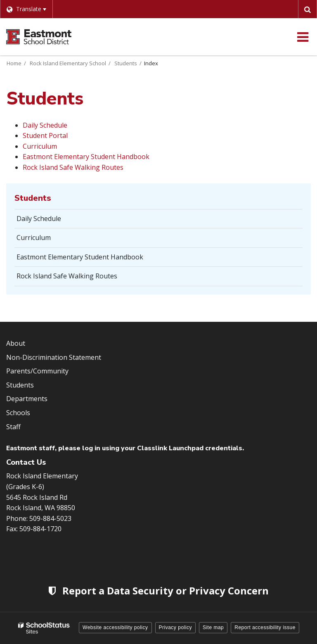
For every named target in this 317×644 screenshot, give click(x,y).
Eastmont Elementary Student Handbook (86, 157)
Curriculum (40, 146)
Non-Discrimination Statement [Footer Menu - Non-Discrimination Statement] (54, 357)
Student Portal (45, 135)
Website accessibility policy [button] (115, 627)
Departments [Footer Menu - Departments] (27, 399)
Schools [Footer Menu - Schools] (18, 413)
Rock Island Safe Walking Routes (73, 167)
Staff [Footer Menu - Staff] (13, 427)
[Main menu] (303, 37)
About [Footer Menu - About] (16, 343)
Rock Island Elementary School (68, 63)
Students (126, 63)
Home (14, 63)
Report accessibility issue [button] (265, 627)
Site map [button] (213, 627)
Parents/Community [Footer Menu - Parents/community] (37, 371)
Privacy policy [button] (175, 627)
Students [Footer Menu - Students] (20, 385)
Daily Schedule (45, 125)
